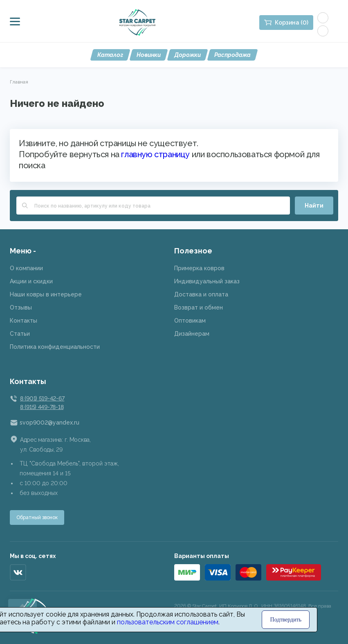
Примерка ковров (199, 268)
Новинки (149, 55)
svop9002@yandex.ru (49, 423)
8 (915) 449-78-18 (42, 407)
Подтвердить (286, 620)
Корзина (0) (292, 23)
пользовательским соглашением (168, 622)
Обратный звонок (37, 517)
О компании (26, 268)
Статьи (20, 334)
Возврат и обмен (199, 307)
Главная (19, 82)
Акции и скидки (31, 281)
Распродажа (232, 55)
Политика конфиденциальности (55, 347)
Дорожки (187, 55)
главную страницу (155, 154)
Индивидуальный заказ (207, 281)
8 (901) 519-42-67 (42, 398)
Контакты (24, 321)
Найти (314, 206)
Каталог (110, 55)
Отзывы (21, 307)
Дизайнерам (192, 334)
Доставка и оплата (201, 294)
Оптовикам (190, 321)
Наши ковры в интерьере (46, 294)
